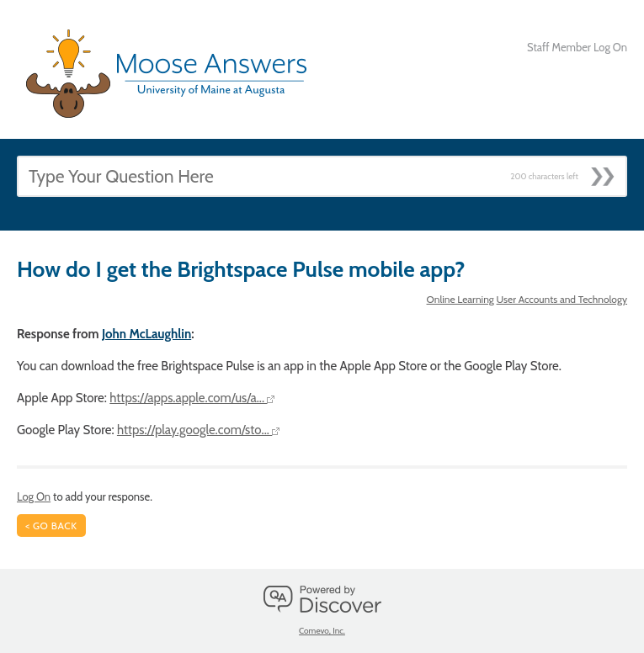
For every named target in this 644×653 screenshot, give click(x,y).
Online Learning (460, 299)
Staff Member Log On (577, 47)
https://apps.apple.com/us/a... (192, 398)
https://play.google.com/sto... (198, 430)
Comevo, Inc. (322, 631)
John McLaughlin (146, 334)
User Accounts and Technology (562, 299)
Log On (34, 496)
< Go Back (51, 526)
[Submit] (608, 172)
